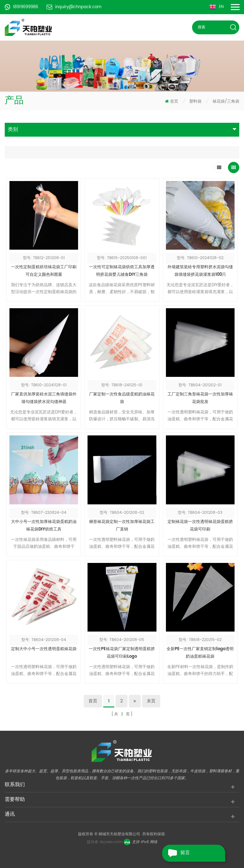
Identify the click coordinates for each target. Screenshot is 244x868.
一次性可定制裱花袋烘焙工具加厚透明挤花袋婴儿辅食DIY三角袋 (122, 271)
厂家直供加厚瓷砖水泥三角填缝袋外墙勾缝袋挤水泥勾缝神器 (44, 398)
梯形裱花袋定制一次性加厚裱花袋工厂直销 (122, 526)
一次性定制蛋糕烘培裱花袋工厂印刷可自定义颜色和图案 (44, 271)
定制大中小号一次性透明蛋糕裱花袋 (44, 649)
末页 (151, 701)
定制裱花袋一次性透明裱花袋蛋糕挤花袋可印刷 (200, 526)
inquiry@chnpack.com (74, 7)
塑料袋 (195, 102)
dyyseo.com (111, 842)
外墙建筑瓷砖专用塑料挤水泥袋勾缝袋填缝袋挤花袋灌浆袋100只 (200, 271)
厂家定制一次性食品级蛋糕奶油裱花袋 (122, 398)
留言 (176, 853)
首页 (172, 102)
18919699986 (21, 7)
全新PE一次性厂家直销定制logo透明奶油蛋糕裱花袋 (200, 653)
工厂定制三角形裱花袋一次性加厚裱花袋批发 (200, 398)
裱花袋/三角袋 (226, 102)
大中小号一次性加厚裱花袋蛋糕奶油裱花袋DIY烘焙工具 (44, 526)
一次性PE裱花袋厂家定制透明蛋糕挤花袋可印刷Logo (122, 653)
